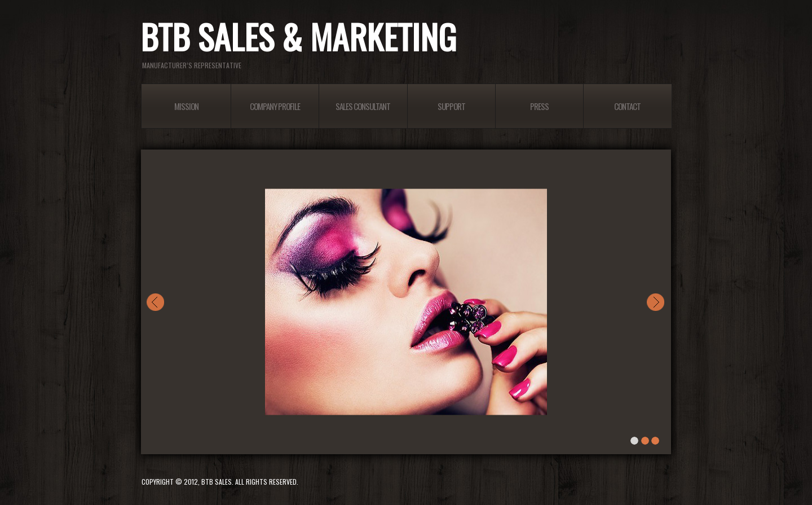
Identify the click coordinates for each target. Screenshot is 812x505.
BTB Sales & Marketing (298, 39)
